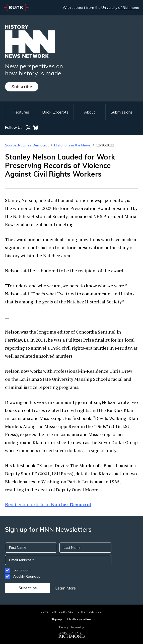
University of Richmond (120, 8)
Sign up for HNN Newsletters (71, 619)
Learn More (65, 588)
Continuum (22, 570)
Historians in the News (72, 145)
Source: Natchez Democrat (27, 145)
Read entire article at (48, 504)
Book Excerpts (55, 112)
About (90, 112)
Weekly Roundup (27, 576)
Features (21, 112)
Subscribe (22, 87)
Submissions (122, 112)
